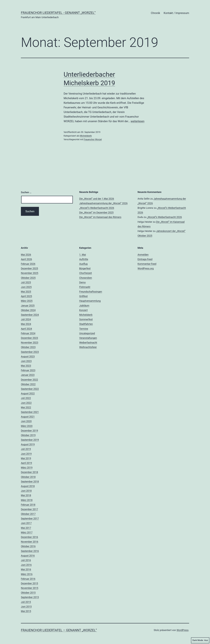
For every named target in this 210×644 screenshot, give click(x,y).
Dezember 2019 (29, 431)
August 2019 (28, 444)
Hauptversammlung (90, 301)
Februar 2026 (28, 264)
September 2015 (30, 597)
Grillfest (83, 296)
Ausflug (83, 264)
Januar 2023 (28, 375)
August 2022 (28, 393)
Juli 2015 (26, 602)
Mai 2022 (26, 407)
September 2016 (30, 551)
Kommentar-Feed (147, 264)
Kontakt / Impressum (176, 13)
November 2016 (30, 542)
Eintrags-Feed (145, 259)
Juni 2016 (26, 565)
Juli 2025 (26, 282)
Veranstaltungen (88, 338)
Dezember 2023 (29, 338)
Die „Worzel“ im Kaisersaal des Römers (100, 217)
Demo (82, 282)
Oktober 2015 (28, 593)
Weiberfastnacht (88, 343)
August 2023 (28, 356)
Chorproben (86, 278)
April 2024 (26, 329)
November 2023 (30, 343)
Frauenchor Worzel (93, 139)
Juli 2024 (26, 319)
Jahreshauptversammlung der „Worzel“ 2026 (103, 203)
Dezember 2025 (29, 268)
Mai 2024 (26, 324)
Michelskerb (86, 136)
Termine (84, 329)
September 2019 (30, 440)
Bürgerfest (85, 268)
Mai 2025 (26, 292)
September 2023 (30, 352)
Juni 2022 (26, 403)
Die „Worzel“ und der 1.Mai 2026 (97, 199)
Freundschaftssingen (91, 292)
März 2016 (27, 574)
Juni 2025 (26, 287)
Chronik (155, 13)
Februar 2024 (28, 333)
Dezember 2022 (29, 380)
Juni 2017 (26, 523)
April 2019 (26, 463)
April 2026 (26, 259)
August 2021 (28, 417)
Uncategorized (87, 333)
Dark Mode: (200, 640)
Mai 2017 (26, 528)
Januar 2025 (28, 306)
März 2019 (27, 468)
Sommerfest (86, 319)
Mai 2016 (26, 569)
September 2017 (30, 518)
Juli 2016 (26, 560)
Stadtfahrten (86, 324)
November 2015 (30, 588)
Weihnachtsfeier (88, 347)
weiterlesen (138, 121)
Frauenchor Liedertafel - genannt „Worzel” (58, 13)
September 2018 (30, 482)
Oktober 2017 (28, 514)
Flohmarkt (85, 287)
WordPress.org (146, 268)
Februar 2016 (28, 579)
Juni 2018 (26, 491)
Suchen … (26, 192)
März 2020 (27, 426)
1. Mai (83, 255)
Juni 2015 (26, 607)
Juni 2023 (26, 361)
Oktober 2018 (28, 477)
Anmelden (143, 255)
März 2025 (27, 301)
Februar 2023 (28, 370)
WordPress (183, 630)
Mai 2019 (26, 458)
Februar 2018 (28, 505)
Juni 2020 (26, 421)
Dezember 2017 (29, 509)
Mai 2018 (26, 495)
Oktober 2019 (28, 435)
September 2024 (30, 315)
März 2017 (27, 532)
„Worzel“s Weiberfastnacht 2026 (97, 208)
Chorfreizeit (86, 273)
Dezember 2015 (29, 583)
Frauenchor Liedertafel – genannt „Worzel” (59, 630)
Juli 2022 (26, 398)
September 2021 (30, 412)
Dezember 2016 (29, 537)
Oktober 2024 (28, 310)
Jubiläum (84, 306)
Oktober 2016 (28, 546)
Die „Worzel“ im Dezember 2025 (96, 212)
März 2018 (27, 500)
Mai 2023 (26, 366)
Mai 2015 (26, 611)
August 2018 (28, 486)
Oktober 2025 (28, 278)
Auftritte (84, 259)
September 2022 (30, 389)
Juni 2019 (26, 454)
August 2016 (28, 556)
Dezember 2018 (29, 472)
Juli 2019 (26, 449)
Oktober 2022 (28, 384)
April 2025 (26, 296)
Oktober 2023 (28, 347)
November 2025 (30, 273)
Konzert (83, 310)
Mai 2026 (26, 255)
